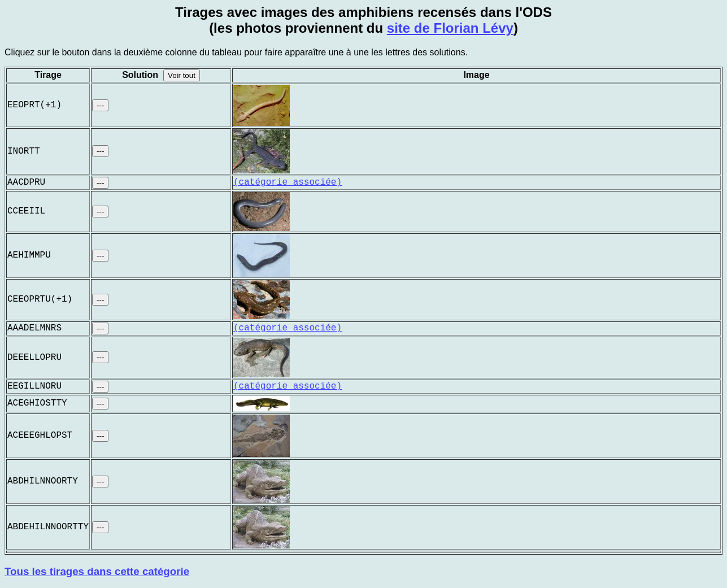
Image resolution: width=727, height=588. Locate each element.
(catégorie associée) (288, 182)
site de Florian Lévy (450, 28)
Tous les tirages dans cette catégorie (97, 571)
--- (100, 105)
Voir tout (182, 75)
